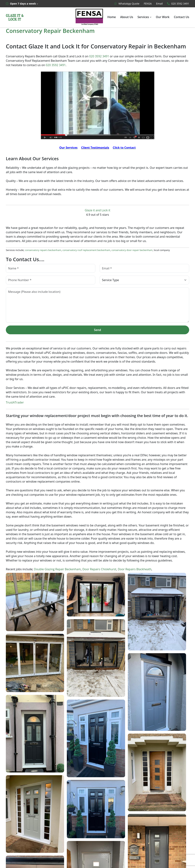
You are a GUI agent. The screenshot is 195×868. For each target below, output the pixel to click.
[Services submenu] (151, 17)
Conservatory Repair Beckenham (50, 31)
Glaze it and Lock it (97, 211)
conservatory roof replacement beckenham (83, 251)
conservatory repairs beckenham (42, 251)
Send (97, 331)
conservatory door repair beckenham (126, 251)
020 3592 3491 (99, 56)
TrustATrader (14, 403)
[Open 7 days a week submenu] (22, 4)
